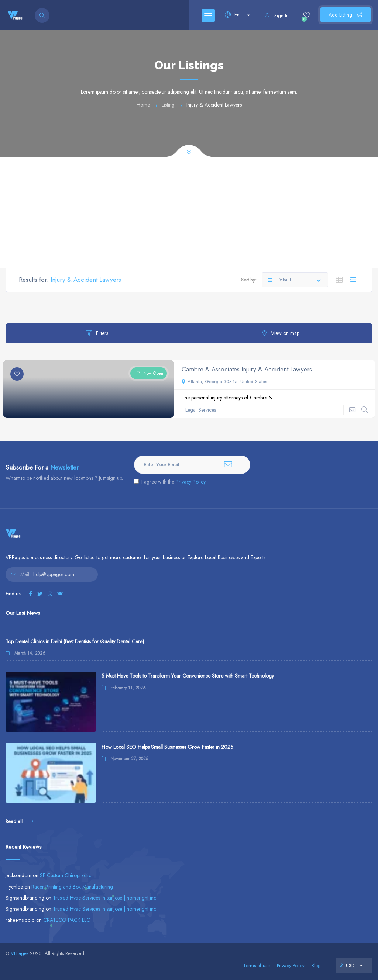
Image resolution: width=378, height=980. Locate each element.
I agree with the (170, 482)
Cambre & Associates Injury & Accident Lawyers (247, 369)
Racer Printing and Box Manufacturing (72, 887)
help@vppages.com (54, 574)
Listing (168, 105)
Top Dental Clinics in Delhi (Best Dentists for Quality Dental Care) (75, 641)
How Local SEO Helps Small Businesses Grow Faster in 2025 (167, 747)
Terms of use (257, 965)
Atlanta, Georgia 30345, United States (224, 382)
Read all (19, 821)
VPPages (20, 953)
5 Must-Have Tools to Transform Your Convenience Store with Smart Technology (188, 676)
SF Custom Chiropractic (66, 875)
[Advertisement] (189, 212)
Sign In (277, 16)
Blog (316, 965)
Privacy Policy (191, 482)
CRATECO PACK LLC (67, 920)
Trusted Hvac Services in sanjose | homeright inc (104, 898)
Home (143, 105)
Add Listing (346, 15)
